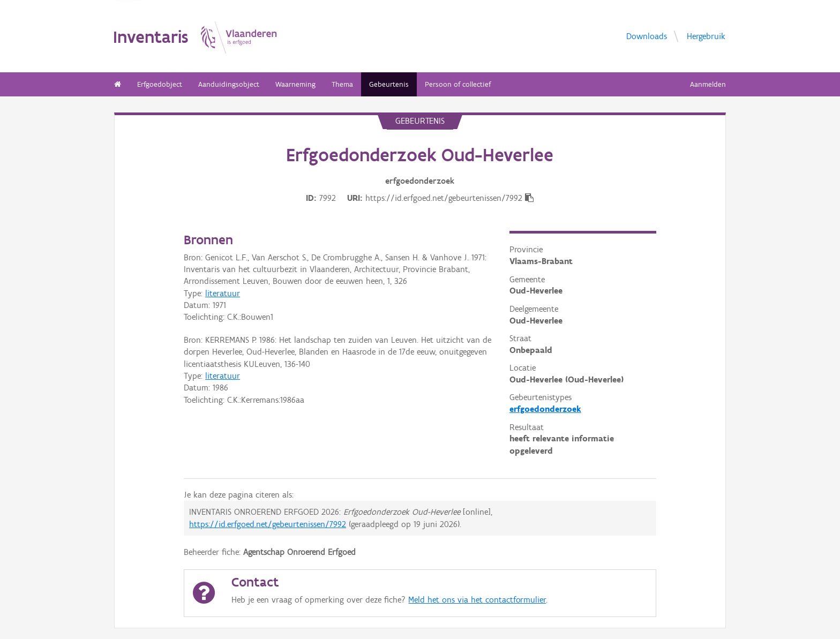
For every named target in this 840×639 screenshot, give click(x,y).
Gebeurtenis (389, 84)
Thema (342, 84)
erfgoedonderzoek (545, 409)
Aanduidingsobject (229, 84)
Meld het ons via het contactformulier (477, 600)
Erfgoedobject (160, 84)
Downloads (647, 36)
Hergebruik (706, 36)
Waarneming (295, 84)
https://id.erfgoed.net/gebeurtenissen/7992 (268, 524)
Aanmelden (708, 84)
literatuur (223, 293)
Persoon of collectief (458, 84)
